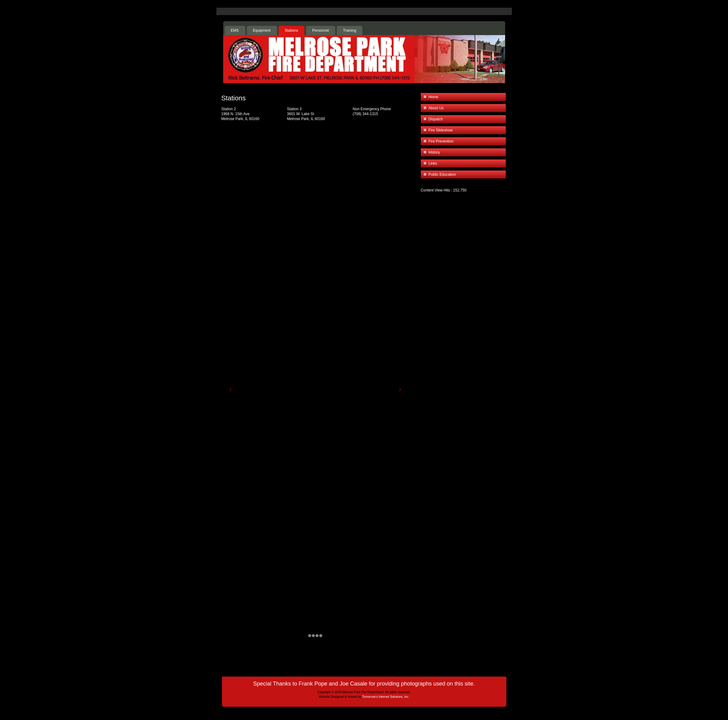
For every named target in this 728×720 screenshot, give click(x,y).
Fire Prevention (441, 141)
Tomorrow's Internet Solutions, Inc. (386, 697)
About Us (436, 108)
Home (433, 97)
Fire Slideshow (441, 130)
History (434, 152)
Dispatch (436, 119)
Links (433, 163)
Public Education (442, 175)
